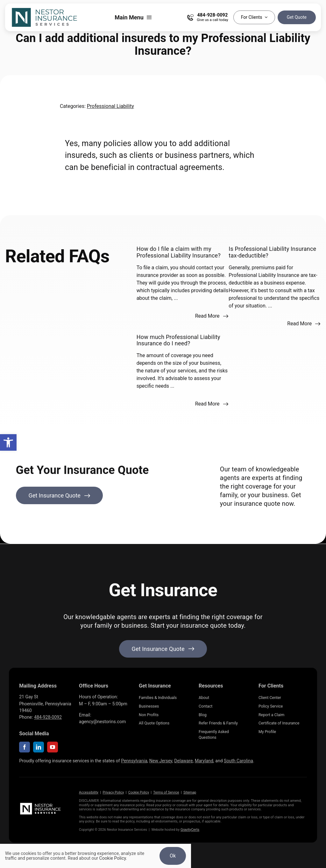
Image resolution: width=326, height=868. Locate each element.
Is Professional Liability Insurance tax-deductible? (272, 252)
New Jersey (161, 761)
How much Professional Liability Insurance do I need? (178, 340)
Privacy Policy (113, 792)
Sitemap (190, 792)
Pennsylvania (134, 761)
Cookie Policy (139, 792)
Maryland (204, 761)
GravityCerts (190, 830)
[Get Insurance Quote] (60, 495)
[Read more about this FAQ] (212, 316)
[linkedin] (39, 747)
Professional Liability (110, 106)
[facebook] (25, 747)
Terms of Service (166, 792)
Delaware (183, 761)
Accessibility (89, 792)
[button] (8, 442)
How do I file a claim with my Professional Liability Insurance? (179, 252)
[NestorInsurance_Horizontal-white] (41, 804)
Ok (173, 856)
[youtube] (53, 747)
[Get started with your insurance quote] (163, 649)
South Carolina (238, 761)
